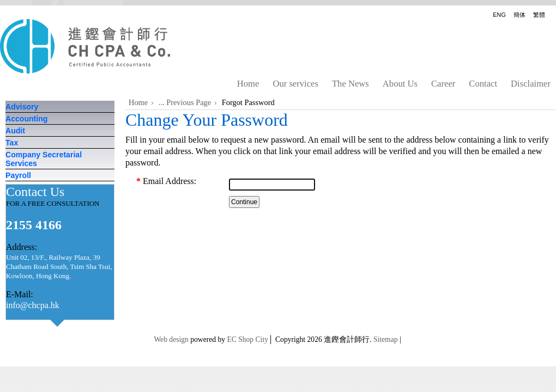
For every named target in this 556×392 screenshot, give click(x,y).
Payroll (18, 175)
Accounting (26, 119)
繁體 (539, 15)
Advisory (22, 107)
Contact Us (37, 192)
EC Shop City (247, 339)
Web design (171, 339)
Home (138, 102)
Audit (15, 131)
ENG (499, 15)
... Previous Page (185, 102)
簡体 (519, 15)
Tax (12, 143)
